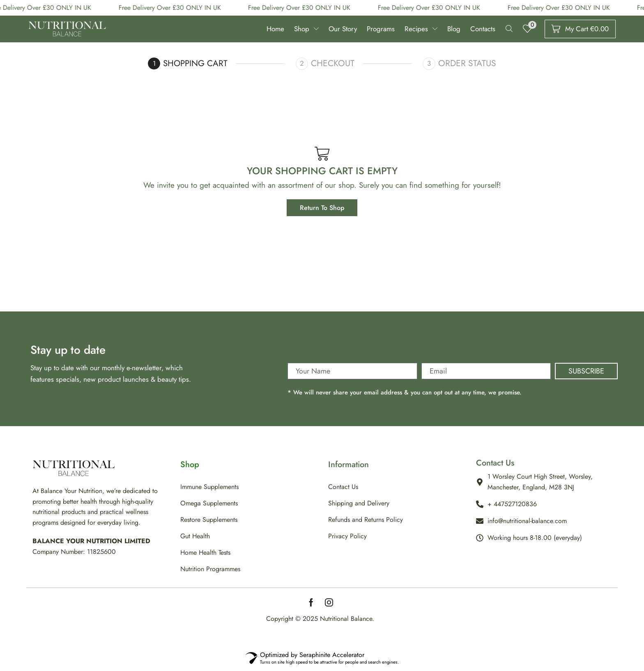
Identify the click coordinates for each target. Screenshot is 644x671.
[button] (507, 30)
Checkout (334, 66)
